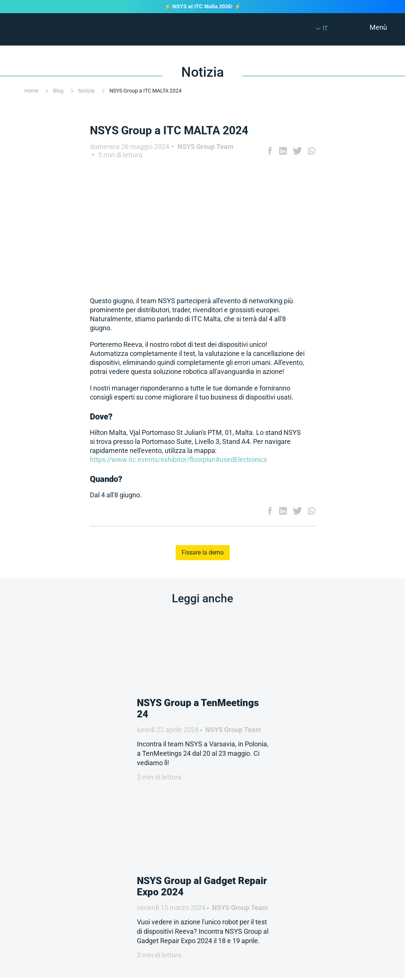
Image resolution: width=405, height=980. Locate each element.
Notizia (87, 91)
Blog (59, 91)
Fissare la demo (203, 552)
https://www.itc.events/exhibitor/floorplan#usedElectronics (178, 460)
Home (32, 91)
